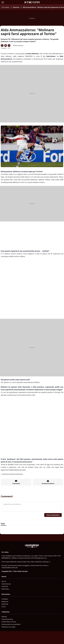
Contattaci (5, 599)
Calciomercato (6, 584)
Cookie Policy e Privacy (9, 622)
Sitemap (4, 617)
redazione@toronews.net (10, 568)
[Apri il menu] (3, 2)
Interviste (16, 7)
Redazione (5, 602)
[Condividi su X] (9, 45)
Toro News (5, 7)
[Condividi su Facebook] (6, 45)
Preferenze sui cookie (8, 627)
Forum (4, 607)
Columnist (5, 586)
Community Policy (7, 619)
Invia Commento (53, 515)
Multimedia (5, 589)
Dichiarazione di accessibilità (11, 624)
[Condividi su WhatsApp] (2, 45)
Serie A (4, 581)
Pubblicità (5, 604)
